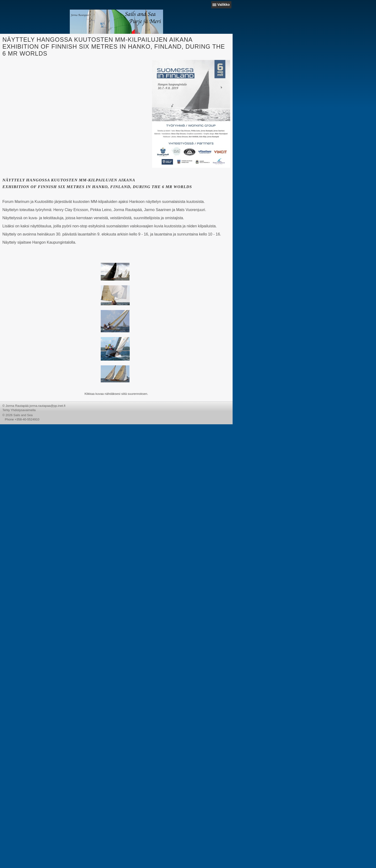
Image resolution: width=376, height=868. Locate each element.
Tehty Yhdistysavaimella (19, 410)
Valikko (223, 4)
